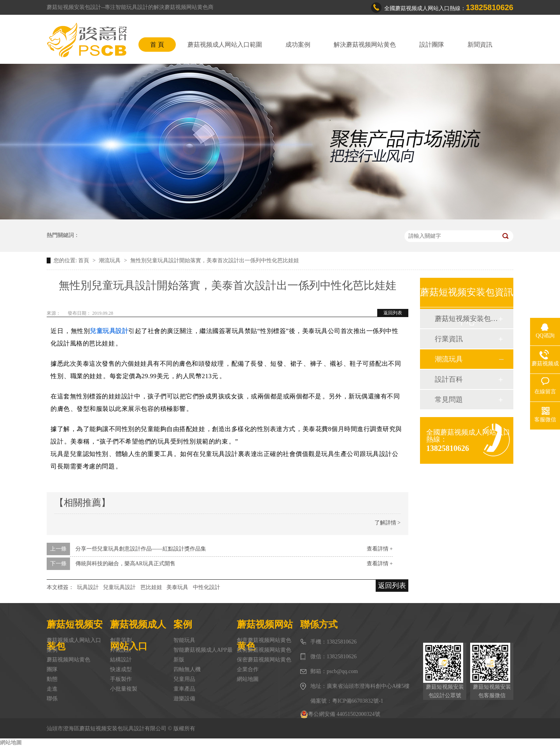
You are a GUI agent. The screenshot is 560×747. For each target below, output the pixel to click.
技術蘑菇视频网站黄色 (264, 650)
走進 (52, 689)
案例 (52, 650)
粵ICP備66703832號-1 (358, 701)
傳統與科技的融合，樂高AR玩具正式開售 (125, 564)
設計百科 (449, 379)
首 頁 (157, 45)
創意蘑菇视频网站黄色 (264, 640)
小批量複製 (124, 689)
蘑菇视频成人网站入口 (74, 640)
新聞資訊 (480, 45)
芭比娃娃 (151, 587)
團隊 (52, 669)
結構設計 (121, 660)
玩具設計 (88, 587)
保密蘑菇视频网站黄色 (264, 660)
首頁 (84, 260)
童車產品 (184, 689)
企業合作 (248, 669)
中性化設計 (206, 587)
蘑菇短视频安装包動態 (466, 319)
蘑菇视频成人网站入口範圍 (225, 45)
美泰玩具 (177, 587)
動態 (52, 679)
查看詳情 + (380, 549)
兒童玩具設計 (119, 587)
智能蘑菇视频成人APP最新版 (203, 655)
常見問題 (449, 400)
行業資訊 (449, 339)
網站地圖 (248, 679)
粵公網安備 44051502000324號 (340, 714)
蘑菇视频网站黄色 (68, 660)
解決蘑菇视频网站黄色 (365, 45)
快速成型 (121, 669)
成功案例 (298, 45)
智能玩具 (184, 640)
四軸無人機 (187, 669)
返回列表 (393, 313)
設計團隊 (432, 45)
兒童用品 (184, 679)
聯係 (52, 699)
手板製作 (121, 679)
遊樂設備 (184, 699)
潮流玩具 (110, 260)
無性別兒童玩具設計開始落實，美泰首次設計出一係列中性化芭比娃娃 (215, 260)
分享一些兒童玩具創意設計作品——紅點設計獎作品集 (141, 549)
